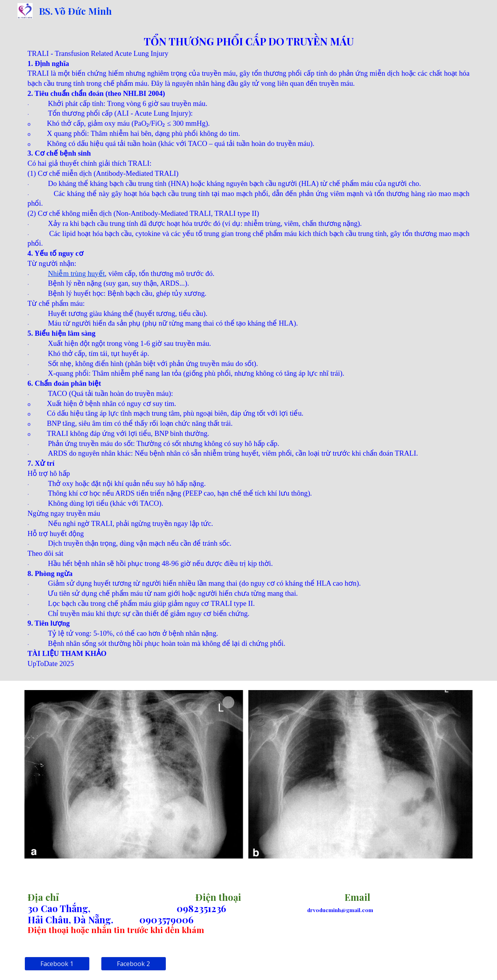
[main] (248, 351)
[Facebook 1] (57, 964)
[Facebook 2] (134, 964)
